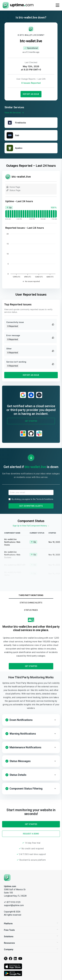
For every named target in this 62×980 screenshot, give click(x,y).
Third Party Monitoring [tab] (31, 595)
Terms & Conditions (45, 499)
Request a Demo (31, 834)
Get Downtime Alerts (31, 506)
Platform (31, 924)
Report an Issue (31, 94)
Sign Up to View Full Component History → (31, 526)
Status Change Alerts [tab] (31, 603)
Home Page (13, 187)
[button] (31, 720)
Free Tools (31, 930)
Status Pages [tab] (31, 610)
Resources (31, 943)
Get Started (31, 421)
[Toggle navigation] (57, 5)
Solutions (31, 936)
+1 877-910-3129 (12, 902)
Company (31, 949)
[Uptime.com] (7, 877)
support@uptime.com (14, 905)
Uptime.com (10, 886)
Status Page (13, 191)
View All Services (15, 113)
